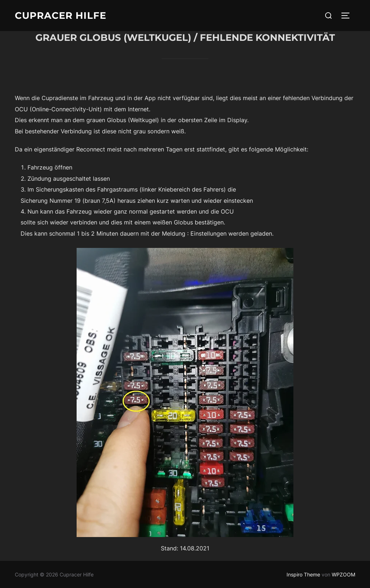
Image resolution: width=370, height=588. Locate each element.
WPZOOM (343, 574)
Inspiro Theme (303, 574)
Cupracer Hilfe (61, 16)
